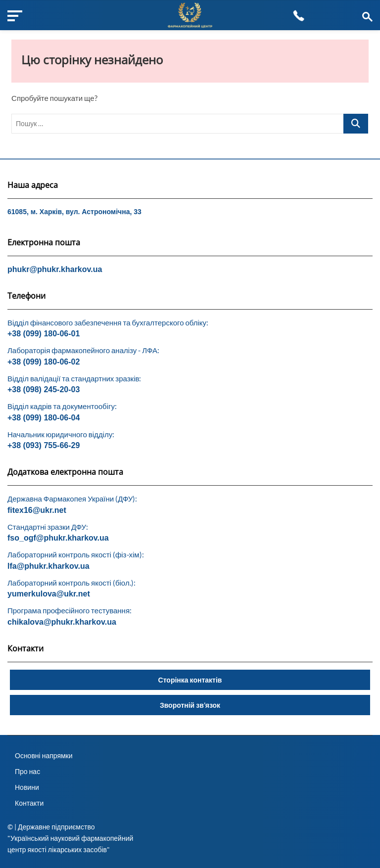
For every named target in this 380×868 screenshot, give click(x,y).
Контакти (29, 803)
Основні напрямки (44, 755)
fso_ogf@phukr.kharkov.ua (58, 538)
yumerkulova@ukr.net (49, 594)
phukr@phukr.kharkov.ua (55, 269)
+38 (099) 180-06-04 (44, 418)
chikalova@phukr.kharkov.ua (62, 622)
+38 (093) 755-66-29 (44, 445)
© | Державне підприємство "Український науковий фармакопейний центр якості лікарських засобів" (70, 838)
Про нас (27, 771)
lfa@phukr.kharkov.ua (48, 566)
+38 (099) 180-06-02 (44, 362)
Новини (27, 787)
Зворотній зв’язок (190, 705)
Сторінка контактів (190, 680)
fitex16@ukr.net (37, 510)
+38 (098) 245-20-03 (44, 389)
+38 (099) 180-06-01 (44, 334)
